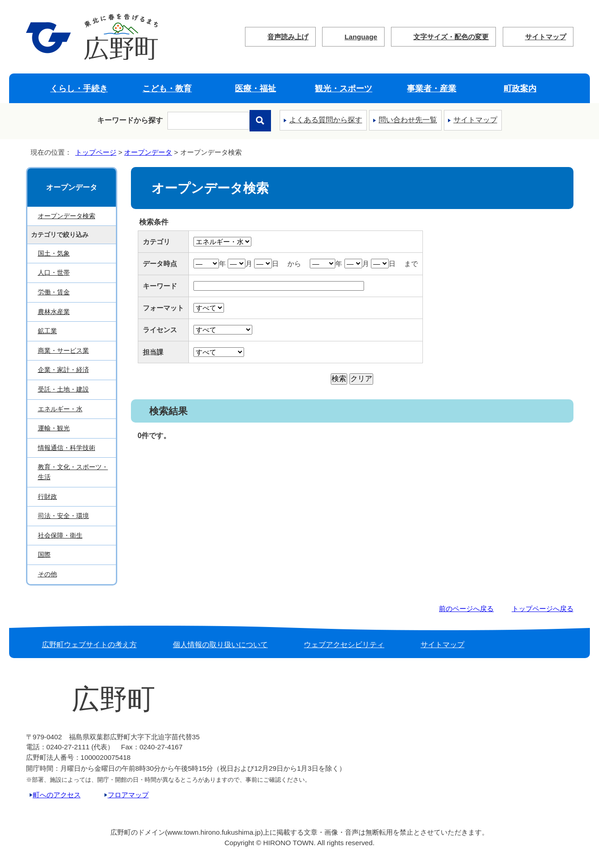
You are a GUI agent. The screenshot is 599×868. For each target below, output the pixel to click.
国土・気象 (54, 253)
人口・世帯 (54, 272)
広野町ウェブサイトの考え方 (89, 645)
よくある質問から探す (326, 120)
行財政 (47, 497)
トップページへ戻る (543, 609)
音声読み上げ (288, 37)
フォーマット (163, 308)
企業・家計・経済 (63, 370)
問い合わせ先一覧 (408, 120)
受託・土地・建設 (63, 389)
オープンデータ (148, 152)
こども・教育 (167, 88)
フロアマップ (128, 795)
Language (361, 37)
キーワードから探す (130, 120)
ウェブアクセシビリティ (344, 645)
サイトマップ (546, 37)
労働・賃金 (54, 292)
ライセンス (160, 330)
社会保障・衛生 (60, 535)
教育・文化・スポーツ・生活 (73, 472)
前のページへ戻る (466, 609)
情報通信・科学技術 (67, 448)
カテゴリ (156, 242)
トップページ (96, 152)
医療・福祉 (255, 88)
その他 (47, 574)
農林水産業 (54, 312)
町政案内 (520, 88)
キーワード (160, 286)
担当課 (153, 352)
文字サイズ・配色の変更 (451, 37)
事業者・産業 (432, 88)
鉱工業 (47, 331)
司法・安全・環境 (63, 516)
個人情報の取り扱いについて (220, 645)
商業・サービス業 (63, 350)
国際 (44, 554)
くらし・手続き (79, 88)
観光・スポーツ (344, 88)
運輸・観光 (54, 428)
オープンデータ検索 (67, 216)
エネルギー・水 (60, 409)
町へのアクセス (57, 795)
